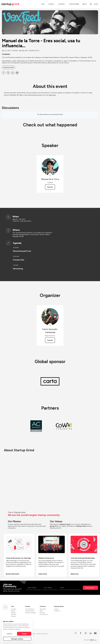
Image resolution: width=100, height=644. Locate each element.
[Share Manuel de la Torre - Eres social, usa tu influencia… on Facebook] (4, 73)
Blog (41, 611)
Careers (56, 609)
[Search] (91, 4)
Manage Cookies (17, 639)
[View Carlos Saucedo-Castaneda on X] (50, 325)
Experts (13, 611)
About (85, 4)
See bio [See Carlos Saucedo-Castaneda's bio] (50, 340)
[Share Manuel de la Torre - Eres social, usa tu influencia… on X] (8, 73)
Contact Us (57, 611)
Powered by (90, 640)
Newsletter (43, 609)
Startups (13, 613)
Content (62, 4)
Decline (9, 634)
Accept (24, 634)
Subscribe (90, 588)
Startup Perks (74, 4)
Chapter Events (30, 611)
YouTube (42, 613)
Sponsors (14, 614)
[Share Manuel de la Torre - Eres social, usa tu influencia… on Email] (17, 73)
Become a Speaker (31, 613)
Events (51, 4)
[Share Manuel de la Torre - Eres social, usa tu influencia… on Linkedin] (13, 73)
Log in (96, 4)
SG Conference (30, 609)
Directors (14, 616)
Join (43, 4)
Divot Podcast (44, 614)
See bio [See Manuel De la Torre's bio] (50, 187)
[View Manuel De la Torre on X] (50, 175)
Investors (14, 609)
